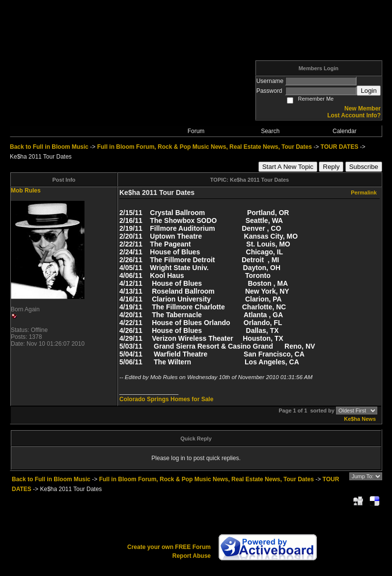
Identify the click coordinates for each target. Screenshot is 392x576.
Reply (331, 167)
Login (369, 91)
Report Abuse (192, 556)
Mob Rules (26, 191)
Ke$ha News (360, 419)
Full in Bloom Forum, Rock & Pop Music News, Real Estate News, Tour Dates (205, 147)
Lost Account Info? (354, 115)
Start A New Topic (288, 167)
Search (270, 131)
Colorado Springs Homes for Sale (166, 399)
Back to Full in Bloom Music (49, 147)
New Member (363, 109)
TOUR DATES (340, 147)
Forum (196, 131)
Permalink (364, 192)
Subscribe (364, 167)
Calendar (345, 131)
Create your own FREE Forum (169, 547)
